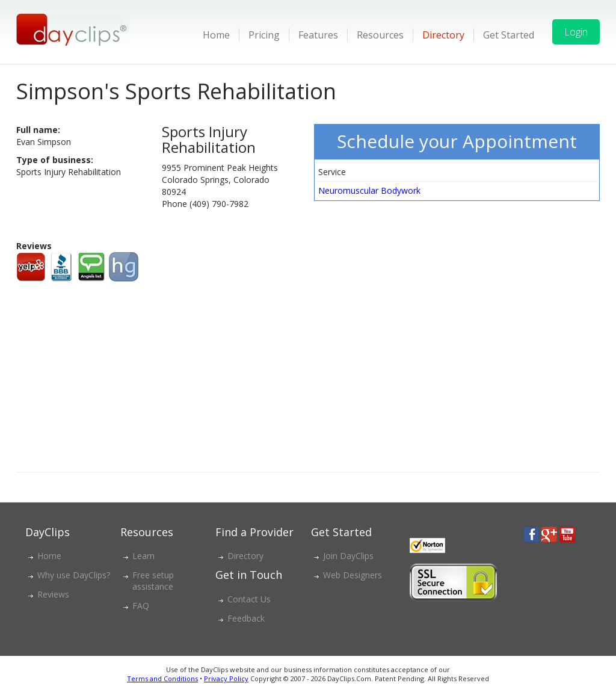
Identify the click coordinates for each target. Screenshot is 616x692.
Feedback (246, 618)
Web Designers (353, 575)
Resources (380, 35)
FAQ (141, 606)
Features (318, 35)
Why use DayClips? (74, 575)
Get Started (509, 35)
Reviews (53, 594)
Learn (143, 556)
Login (576, 32)
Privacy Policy (226, 678)
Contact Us (249, 599)
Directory (443, 35)
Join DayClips (348, 556)
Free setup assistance (153, 581)
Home (216, 35)
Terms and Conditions (162, 678)
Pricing (264, 35)
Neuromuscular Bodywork (369, 190)
